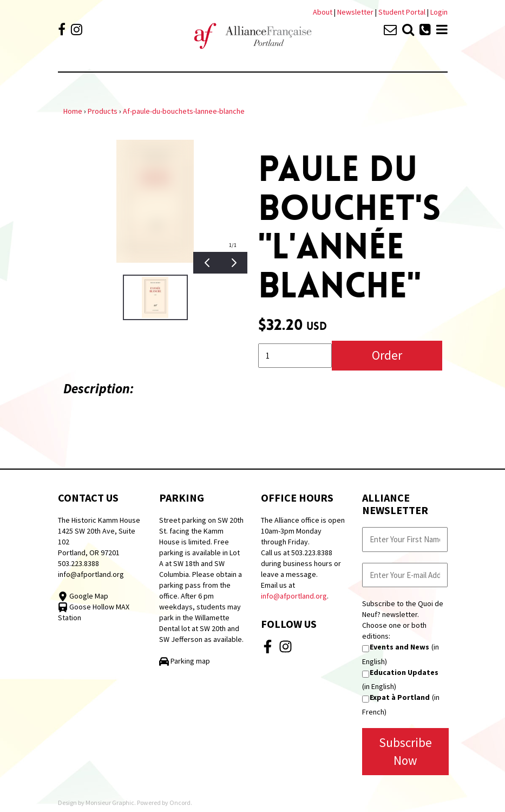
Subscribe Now (405, 751)
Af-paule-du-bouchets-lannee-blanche (184, 111)
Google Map (83, 596)
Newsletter (356, 12)
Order (387, 355)
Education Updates (404, 672)
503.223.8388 (78, 563)
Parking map (185, 661)
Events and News (399, 647)
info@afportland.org (91, 574)
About (323, 12)
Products (103, 111)
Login (439, 12)
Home (73, 111)
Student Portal (402, 12)
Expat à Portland (400, 697)
